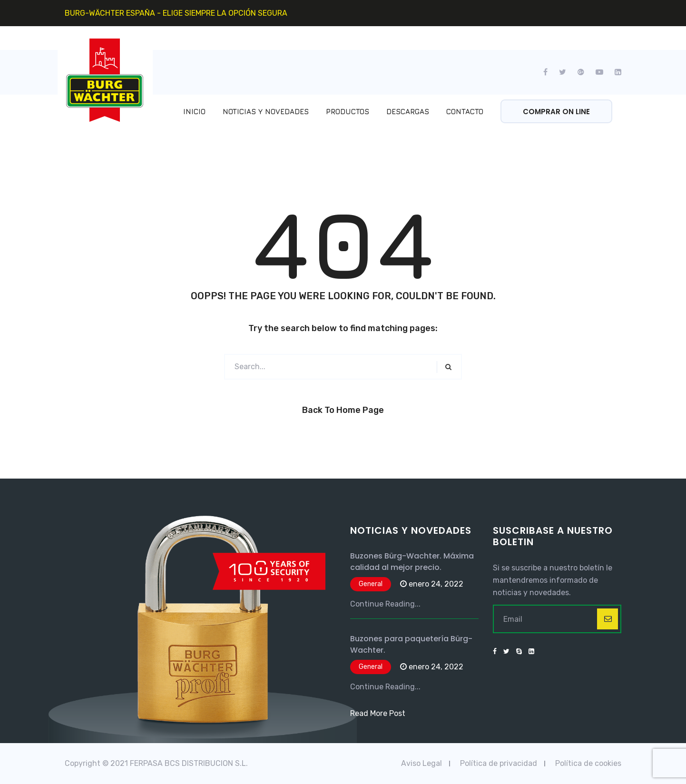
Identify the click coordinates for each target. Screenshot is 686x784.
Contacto (465, 112)
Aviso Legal (421, 763)
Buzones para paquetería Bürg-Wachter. (411, 644)
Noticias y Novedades (266, 112)
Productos (348, 112)
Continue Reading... (385, 604)
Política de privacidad (499, 763)
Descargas (408, 112)
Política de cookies (588, 763)
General (371, 584)
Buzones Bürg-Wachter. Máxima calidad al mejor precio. (412, 562)
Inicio (194, 112)
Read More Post (378, 713)
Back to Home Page (343, 410)
